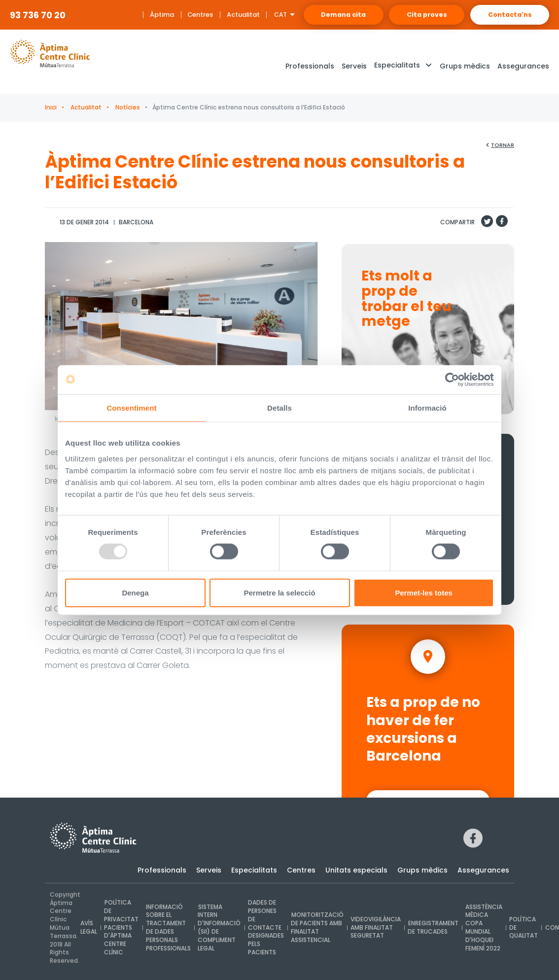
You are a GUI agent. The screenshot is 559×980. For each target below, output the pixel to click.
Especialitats (254, 870)
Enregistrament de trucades (431, 928)
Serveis (209, 870)
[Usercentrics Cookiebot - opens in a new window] (451, 380)
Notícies (127, 107)
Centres (175, 15)
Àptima (137, 15)
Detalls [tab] (279, 408)
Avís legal (89, 928)
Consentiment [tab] (131, 408)
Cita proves (415, 15)
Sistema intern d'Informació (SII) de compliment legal (219, 927)
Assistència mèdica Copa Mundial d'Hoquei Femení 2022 (482, 927)
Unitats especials (356, 870)
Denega (135, 593)
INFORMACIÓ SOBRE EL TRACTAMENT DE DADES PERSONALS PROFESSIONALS (168, 927)
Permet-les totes (424, 593)
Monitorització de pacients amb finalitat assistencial (316, 927)
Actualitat (218, 15)
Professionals (162, 870)
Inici (51, 107)
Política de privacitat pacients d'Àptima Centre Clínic (121, 928)
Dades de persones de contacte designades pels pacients (265, 928)
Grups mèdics (422, 870)
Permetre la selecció (279, 593)
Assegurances (483, 870)
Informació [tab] (427, 408)
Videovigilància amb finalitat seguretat (374, 927)
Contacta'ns (506, 15)
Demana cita (323, 15)
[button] (403, 66)
